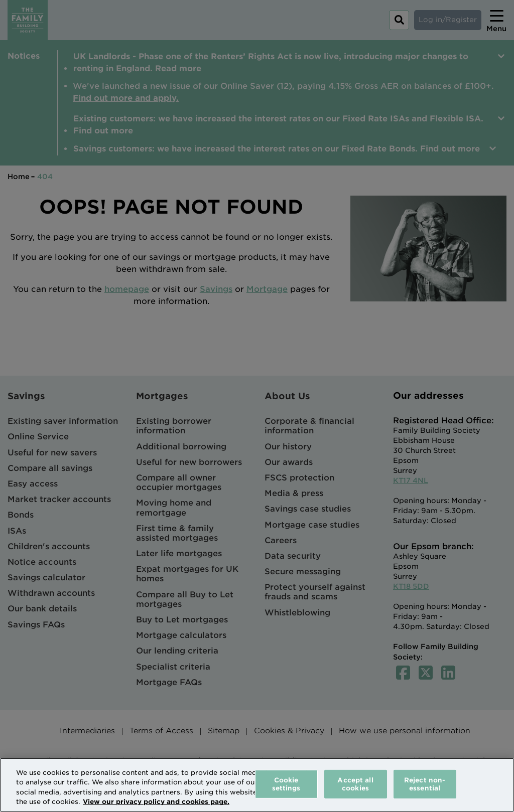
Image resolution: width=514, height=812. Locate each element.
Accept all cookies (355, 784)
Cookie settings (286, 784)
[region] (257, 785)
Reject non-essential (425, 784)
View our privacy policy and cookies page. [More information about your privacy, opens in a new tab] (156, 802)
